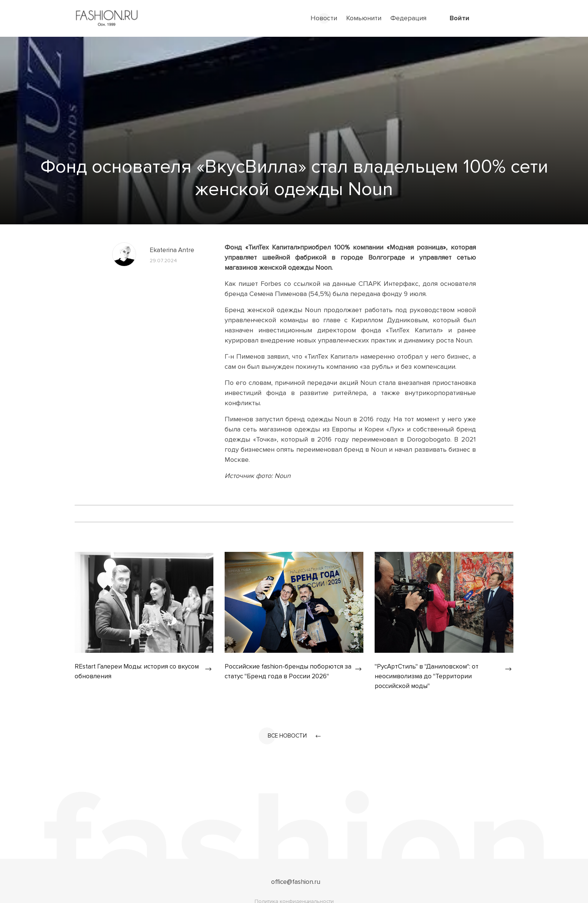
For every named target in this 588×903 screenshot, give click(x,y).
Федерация (408, 18)
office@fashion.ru (296, 883)
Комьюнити (364, 18)
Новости (324, 18)
